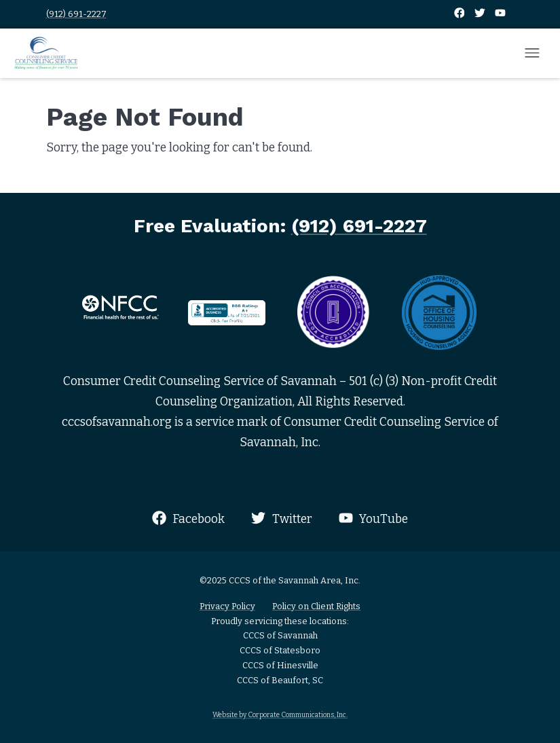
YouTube (373, 519)
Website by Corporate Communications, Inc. (280, 715)
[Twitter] (481, 14)
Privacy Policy (227, 606)
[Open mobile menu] (532, 54)
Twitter (281, 519)
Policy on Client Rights (316, 606)
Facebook (188, 519)
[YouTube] (500, 14)
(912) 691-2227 (76, 14)
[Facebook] (460, 14)
